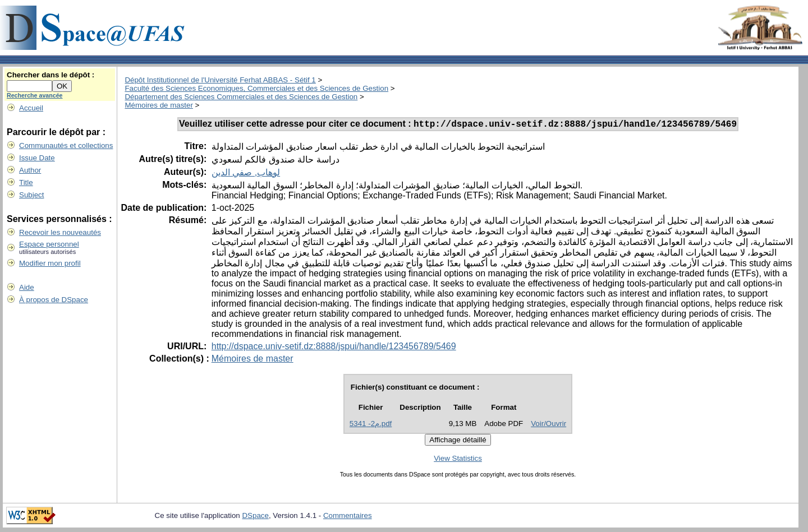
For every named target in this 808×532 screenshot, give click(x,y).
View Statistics (458, 460)
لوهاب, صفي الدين (246, 174)
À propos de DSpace (54, 300)
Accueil (31, 108)
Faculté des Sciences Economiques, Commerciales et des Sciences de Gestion (256, 88)
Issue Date (37, 158)
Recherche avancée (35, 95)
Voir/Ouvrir (548, 425)
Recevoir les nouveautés (60, 232)
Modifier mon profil (50, 263)
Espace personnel (49, 244)
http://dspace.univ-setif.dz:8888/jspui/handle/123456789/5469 (334, 348)
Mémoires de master (159, 105)
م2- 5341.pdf (371, 425)
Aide (27, 287)
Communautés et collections (66, 145)
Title (26, 182)
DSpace (255, 517)
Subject (31, 195)
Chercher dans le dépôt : (50, 75)
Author (30, 170)
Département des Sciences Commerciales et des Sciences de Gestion (241, 97)
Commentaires (348, 517)
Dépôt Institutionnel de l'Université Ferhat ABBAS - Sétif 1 (220, 80)
